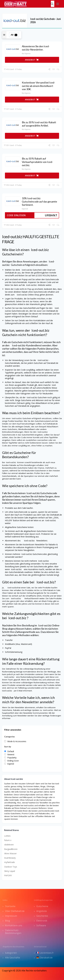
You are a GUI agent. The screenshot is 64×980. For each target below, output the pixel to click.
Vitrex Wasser (10, 853)
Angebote (42, 911)
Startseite (10, 906)
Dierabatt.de (45, 958)
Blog (8, 921)
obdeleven (9, 845)
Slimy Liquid (10, 871)
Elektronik (42, 921)
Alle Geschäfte (13, 958)
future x (8, 840)
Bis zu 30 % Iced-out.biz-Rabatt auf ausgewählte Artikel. (39, 124)
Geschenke (42, 916)
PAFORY (8, 875)
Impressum (11, 916)
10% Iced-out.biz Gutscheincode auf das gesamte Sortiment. (39, 202)
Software (41, 925)
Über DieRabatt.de (15, 911)
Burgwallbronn (11, 849)
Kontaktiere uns (14, 925)
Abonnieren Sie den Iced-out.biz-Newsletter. (36, 48)
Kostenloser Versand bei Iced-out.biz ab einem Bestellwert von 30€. (38, 86)
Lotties (7, 836)
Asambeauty (10, 858)
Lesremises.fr (45, 953)
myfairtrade (10, 862)
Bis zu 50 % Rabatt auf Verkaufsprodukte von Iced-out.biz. (37, 162)
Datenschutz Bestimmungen (13, 932)
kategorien (11, 953)
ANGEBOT (32, 60)
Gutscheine (42, 906)
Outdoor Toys (11, 867)
